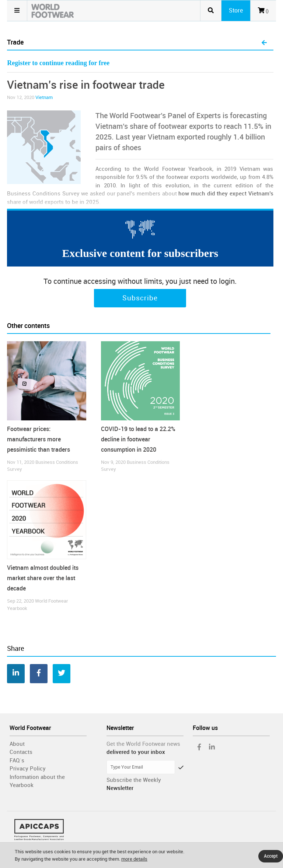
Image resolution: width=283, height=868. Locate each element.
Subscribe (140, 298)
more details (134, 859)
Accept (271, 856)
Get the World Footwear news (143, 744)
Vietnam (44, 97)
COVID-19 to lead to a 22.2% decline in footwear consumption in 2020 (138, 439)
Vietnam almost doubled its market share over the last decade (43, 578)
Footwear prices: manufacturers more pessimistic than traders (39, 439)
